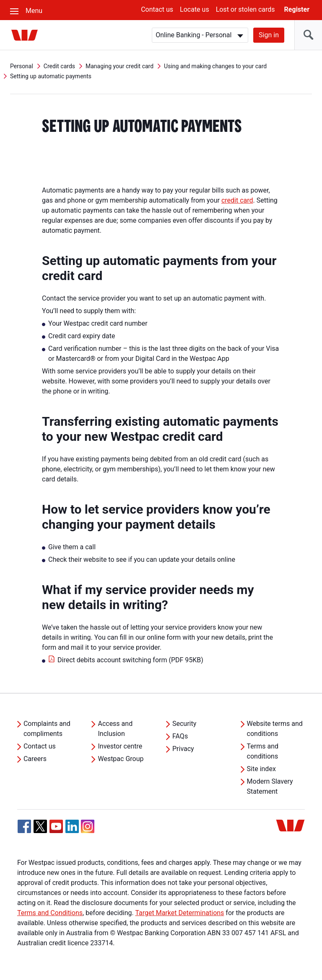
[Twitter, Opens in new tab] (40, 826)
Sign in (269, 35)
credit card (237, 200)
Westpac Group (121, 759)
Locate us (195, 9)
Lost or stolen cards (245, 9)
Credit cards (59, 66)
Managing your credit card (119, 66)
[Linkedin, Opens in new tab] (72, 826)
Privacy (183, 749)
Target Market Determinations (179, 913)
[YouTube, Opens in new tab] (56, 826)
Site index (261, 769)
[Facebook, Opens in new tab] (24, 826)
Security (184, 724)
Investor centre (120, 746)
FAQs (180, 736)
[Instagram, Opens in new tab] (88, 831)
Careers (35, 759)
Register (297, 9)
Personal (22, 66)
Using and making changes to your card (215, 66)
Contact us (157, 9)
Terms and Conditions (50, 913)
